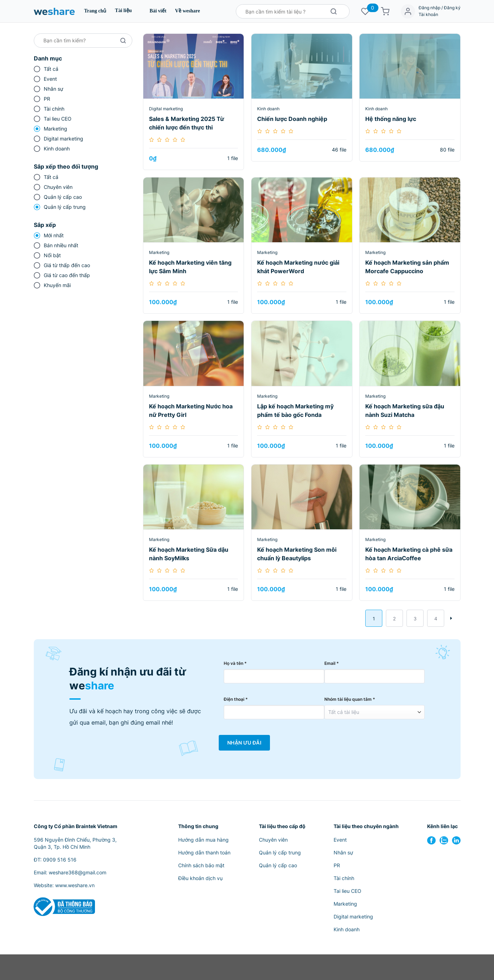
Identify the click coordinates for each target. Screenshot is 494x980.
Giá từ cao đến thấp (67, 275)
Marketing (55, 129)
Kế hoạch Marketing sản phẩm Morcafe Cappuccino (407, 267)
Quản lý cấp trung (65, 207)
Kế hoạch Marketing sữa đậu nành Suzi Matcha (405, 410)
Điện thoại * (236, 699)
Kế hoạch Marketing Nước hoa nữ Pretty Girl (191, 410)
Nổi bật (52, 255)
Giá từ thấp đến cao (67, 265)
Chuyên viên (58, 187)
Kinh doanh (57, 149)
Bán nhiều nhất (61, 245)
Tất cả (51, 69)
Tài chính (54, 109)
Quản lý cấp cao (63, 197)
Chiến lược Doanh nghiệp (292, 119)
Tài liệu (123, 10)
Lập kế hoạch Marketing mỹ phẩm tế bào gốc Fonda (295, 410)
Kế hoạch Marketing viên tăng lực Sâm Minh (190, 267)
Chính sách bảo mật (201, 865)
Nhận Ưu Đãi (244, 743)
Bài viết (158, 11)
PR (47, 99)
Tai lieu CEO (58, 119)
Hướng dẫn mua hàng (203, 840)
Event (50, 79)
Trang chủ (95, 11)
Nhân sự (54, 89)
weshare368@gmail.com (78, 872)
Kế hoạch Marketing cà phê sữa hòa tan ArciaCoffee (409, 554)
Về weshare (187, 11)
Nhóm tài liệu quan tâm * (350, 699)
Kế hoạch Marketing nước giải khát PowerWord (298, 267)
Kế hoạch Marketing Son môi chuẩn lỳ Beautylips (297, 554)
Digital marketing (63, 139)
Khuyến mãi (57, 285)
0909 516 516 (60, 860)
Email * (332, 663)
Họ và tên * (235, 663)
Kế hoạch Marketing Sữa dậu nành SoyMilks (189, 554)
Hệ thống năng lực (391, 119)
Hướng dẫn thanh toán (204, 852)
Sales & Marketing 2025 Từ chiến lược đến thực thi (187, 123)
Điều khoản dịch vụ (200, 878)
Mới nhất (54, 235)
